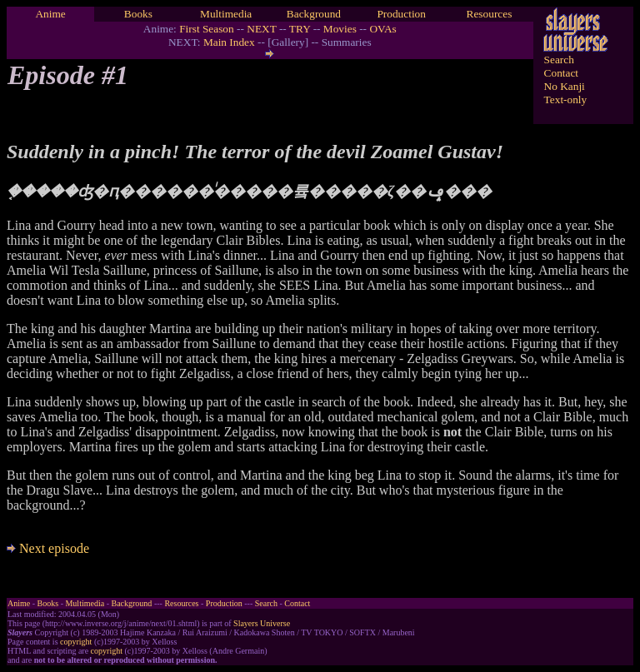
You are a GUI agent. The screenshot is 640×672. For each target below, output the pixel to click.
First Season (207, 29)
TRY (300, 29)
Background (314, 14)
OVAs (382, 29)
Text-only (566, 100)
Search (559, 60)
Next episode (48, 548)
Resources (490, 14)
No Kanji (565, 86)
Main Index (229, 42)
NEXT (261, 29)
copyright (76, 642)
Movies (340, 29)
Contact (561, 73)
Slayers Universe (262, 623)
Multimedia (226, 14)
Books (138, 14)
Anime (50, 14)
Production (401, 14)
